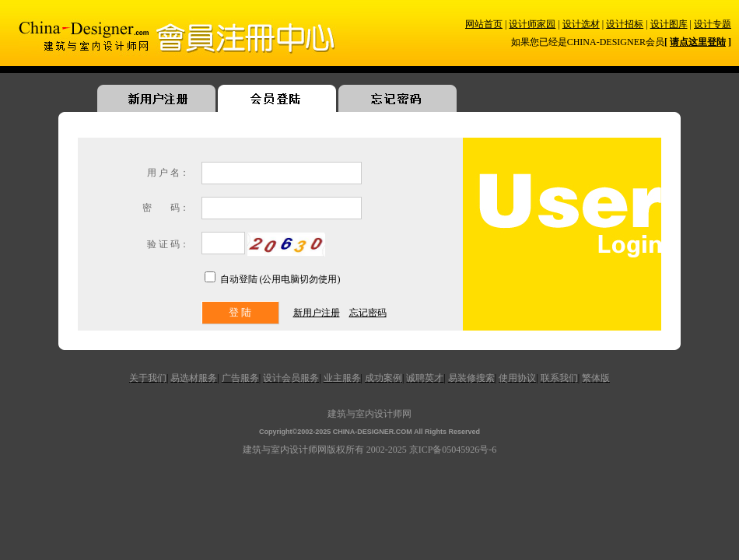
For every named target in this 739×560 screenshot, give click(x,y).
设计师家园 (532, 24)
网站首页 (484, 24)
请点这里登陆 (698, 42)
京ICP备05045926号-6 (453, 450)
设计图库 (669, 24)
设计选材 (581, 24)
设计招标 (625, 24)
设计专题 (713, 24)
